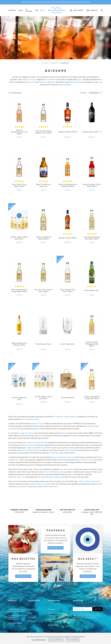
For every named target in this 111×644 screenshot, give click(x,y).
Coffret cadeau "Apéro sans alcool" (19, 238)
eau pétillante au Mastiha (41, 448)
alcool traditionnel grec (53, 472)
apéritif (23, 487)
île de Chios (28, 445)
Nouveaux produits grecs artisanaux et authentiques (18, 617)
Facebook (32, 621)
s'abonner (97, 609)
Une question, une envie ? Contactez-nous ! (57, 620)
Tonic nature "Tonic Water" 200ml (19, 185)
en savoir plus (23, 576)
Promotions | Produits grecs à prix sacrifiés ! (17, 610)
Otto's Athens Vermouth (89, 481)
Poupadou (66, 85)
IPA (54, 417)
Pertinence (95, 93)
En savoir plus (88, 576)
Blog (30, 613)
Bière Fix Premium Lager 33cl (43, 185)
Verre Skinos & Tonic (43, 344)
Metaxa (63, 433)
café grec (55, 453)
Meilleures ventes (15, 623)
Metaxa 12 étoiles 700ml (68, 132)
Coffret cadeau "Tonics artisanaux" (43, 398)
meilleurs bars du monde (39, 484)
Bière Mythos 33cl (92, 290)
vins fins (31, 82)
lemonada (70, 450)
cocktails (51, 80)
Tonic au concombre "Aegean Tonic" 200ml (43, 132)
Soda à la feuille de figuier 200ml (43, 238)
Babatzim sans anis (17, 477)
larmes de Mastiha (29, 450)
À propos (32, 609)
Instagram (32, 617)
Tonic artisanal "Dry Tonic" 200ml (68, 291)
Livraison (52, 609)
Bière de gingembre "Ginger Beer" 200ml (19, 291)
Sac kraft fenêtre (68, 398)
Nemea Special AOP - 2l (92, 132)
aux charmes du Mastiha (34, 443)
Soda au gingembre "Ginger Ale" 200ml (92, 398)
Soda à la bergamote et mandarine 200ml (68, 185)
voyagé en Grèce (26, 433)
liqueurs (42, 82)
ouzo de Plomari (66, 469)
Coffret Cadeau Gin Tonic (19, 399)
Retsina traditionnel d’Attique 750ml (19, 344)
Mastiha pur (13, 460)
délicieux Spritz (51, 487)
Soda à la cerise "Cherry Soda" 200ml (92, 185)
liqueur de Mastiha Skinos (62, 457)
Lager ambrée (70, 417)
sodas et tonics (28, 80)
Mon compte (76, 10)
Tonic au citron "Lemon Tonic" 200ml (43, 291)
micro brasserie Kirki (30, 419)
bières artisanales (76, 82)
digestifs (52, 82)
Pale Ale (59, 417)
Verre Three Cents (68, 344)
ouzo (80, 80)
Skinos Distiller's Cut (84, 460)
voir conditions (83, 2)
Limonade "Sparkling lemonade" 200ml (92, 238)
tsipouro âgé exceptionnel (52, 477)
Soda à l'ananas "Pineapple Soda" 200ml (92, 344)
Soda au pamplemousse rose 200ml (19, 132)
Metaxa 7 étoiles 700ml (68, 238)
